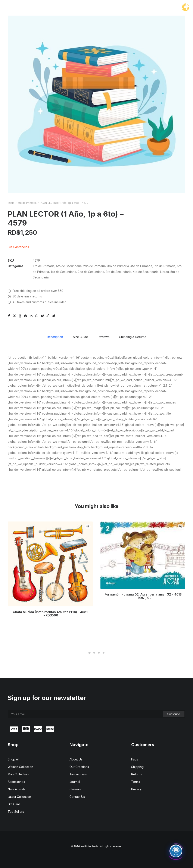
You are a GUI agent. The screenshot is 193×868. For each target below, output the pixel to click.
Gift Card (14, 804)
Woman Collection (20, 767)
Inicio (11, 203)
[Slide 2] (94, 653)
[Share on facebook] (9, 316)
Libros (164, 272)
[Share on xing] (48, 316)
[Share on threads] (20, 316)
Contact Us (77, 797)
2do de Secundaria (91, 272)
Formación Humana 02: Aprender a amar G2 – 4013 (143, 596)
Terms (136, 782)
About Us (76, 759)
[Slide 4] (104, 653)
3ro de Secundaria (119, 272)
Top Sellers (16, 812)
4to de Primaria (141, 266)
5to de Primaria (27, 203)
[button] (96, 104)
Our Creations (79, 767)
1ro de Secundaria (63, 272)
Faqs (135, 759)
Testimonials (78, 774)
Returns (137, 774)
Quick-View (88, 526)
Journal (75, 782)
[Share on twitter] (14, 316)
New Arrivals (16, 789)
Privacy (136, 789)
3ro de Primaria (118, 266)
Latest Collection (19, 797)
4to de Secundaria (146, 272)
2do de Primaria (94, 266)
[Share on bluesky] (42, 316)
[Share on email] (53, 316)
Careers (75, 789)
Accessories (16, 782)
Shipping (137, 767)
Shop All (13, 759)
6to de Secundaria (69, 266)
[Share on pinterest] (25, 316)
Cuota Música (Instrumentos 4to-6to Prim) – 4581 (50, 614)
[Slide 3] (99, 653)
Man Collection (18, 774)
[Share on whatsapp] (37, 316)
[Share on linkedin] (31, 316)
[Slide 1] (90, 653)
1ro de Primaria (44, 266)
